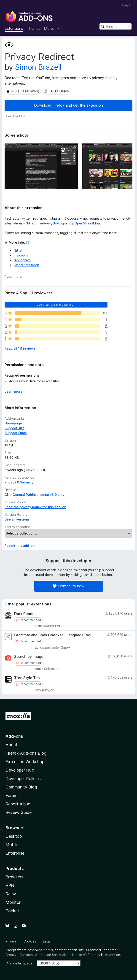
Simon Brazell (38, 67)
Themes (34, 28)
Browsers (14, 877)
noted (48, 950)
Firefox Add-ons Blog (26, 753)
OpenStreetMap (87, 223)
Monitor (13, 902)
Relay (11, 894)
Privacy (11, 941)
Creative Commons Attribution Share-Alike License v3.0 (48, 955)
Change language (19, 963)
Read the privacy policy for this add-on (35, 507)
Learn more (13, 391)
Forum (11, 795)
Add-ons (14, 736)
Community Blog (21, 787)
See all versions (17, 519)
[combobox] (116, 26)
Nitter (30, 223)
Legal (47, 941)
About (11, 745)
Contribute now (69, 586)
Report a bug (18, 804)
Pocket (12, 911)
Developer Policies (23, 779)
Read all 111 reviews (20, 348)
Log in (127, 5)
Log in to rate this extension (56, 305)
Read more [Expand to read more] (13, 277)
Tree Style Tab (27, 678)
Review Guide (19, 812)
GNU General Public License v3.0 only (34, 495)
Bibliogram (61, 223)
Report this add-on (20, 546)
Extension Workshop (25, 762)
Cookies (30, 941)
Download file (15, 116)
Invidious (44, 223)
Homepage (13, 423)
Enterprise (15, 853)
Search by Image (29, 657)
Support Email (16, 433)
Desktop (14, 836)
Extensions (14, 28)
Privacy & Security (19, 482)
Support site (15, 428)
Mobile (12, 845)
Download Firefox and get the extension (68, 105)
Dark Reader (25, 614)
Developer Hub (20, 770)
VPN (10, 885)
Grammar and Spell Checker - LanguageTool (53, 635)
